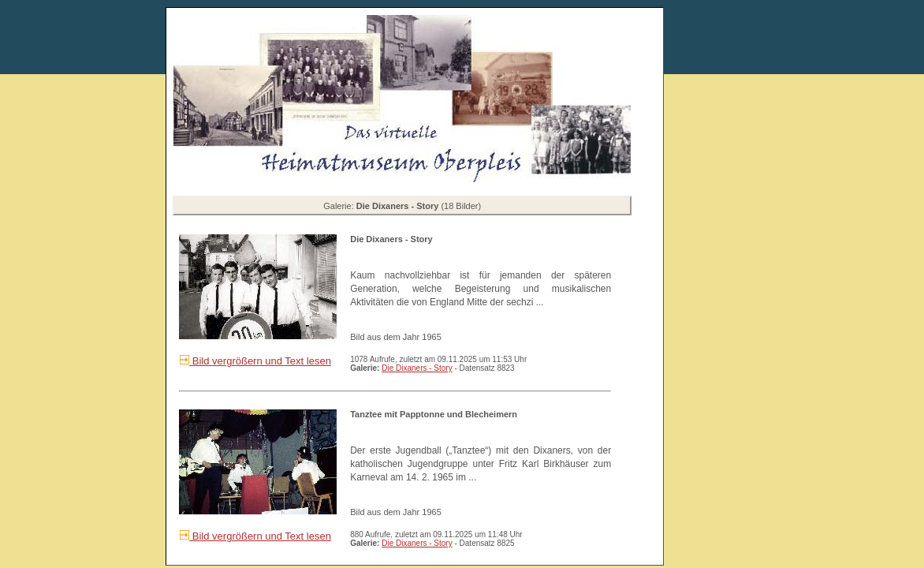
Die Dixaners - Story (417, 368)
